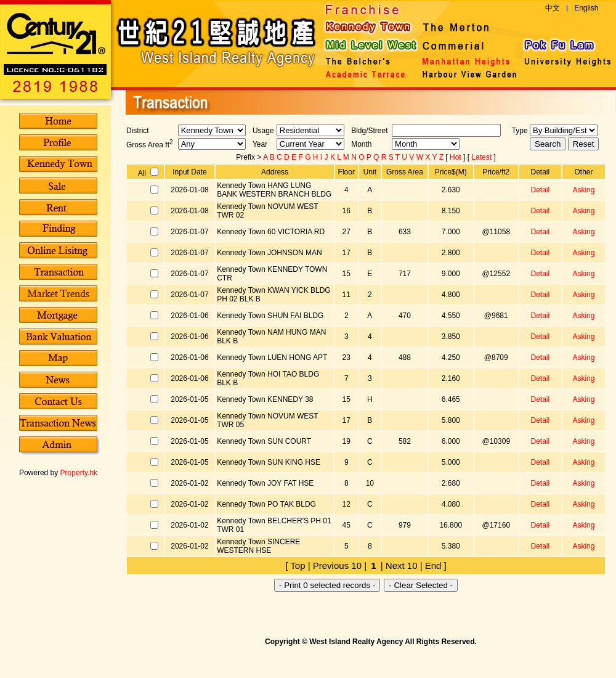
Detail (540, 190)
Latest (482, 157)
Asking (583, 190)
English (586, 8)
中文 (553, 8)
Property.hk (79, 473)
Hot (456, 157)
